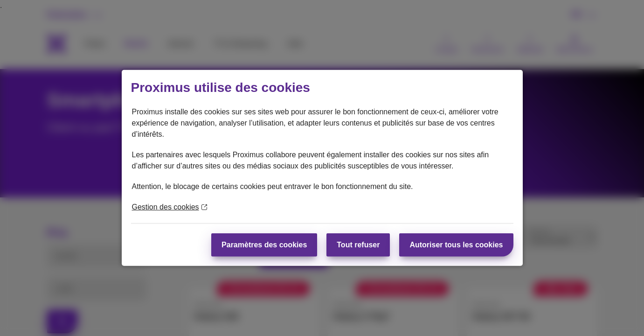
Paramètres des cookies (264, 245)
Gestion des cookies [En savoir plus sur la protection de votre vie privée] (170, 207)
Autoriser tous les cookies (456, 245)
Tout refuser (358, 245)
